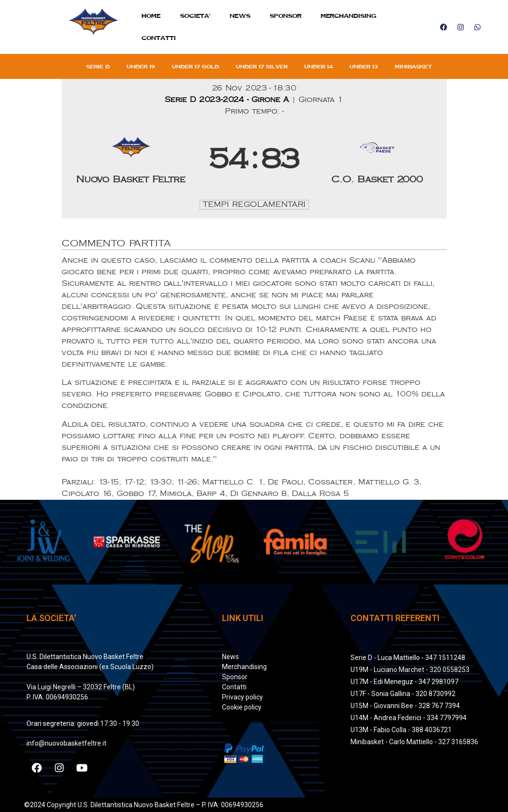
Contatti (159, 38)
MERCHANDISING (349, 16)
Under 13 (364, 66)
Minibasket (413, 66)
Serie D (98, 66)
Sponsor (286, 16)
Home (151, 16)
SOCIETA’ (195, 16)
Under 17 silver (262, 66)
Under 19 (141, 66)
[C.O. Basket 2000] (377, 160)
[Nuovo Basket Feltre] (131, 160)
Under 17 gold (195, 66)
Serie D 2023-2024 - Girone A (228, 100)
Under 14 (319, 66)
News (240, 16)
